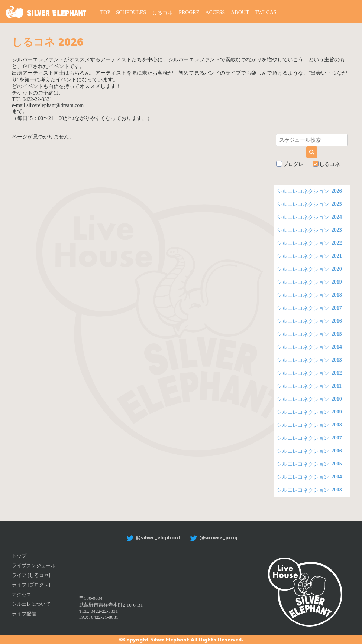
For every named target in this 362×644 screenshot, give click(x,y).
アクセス (22, 594)
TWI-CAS (266, 12)
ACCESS (215, 12)
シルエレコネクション (309, 192)
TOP (105, 12)
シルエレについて (31, 604)
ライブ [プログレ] (31, 585)
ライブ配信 (24, 614)
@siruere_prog (213, 537)
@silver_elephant (153, 537)
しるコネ (162, 13)
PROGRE (189, 12)
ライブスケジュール (34, 565)
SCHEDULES (131, 12)
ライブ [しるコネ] (31, 575)
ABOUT (240, 12)
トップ (19, 556)
